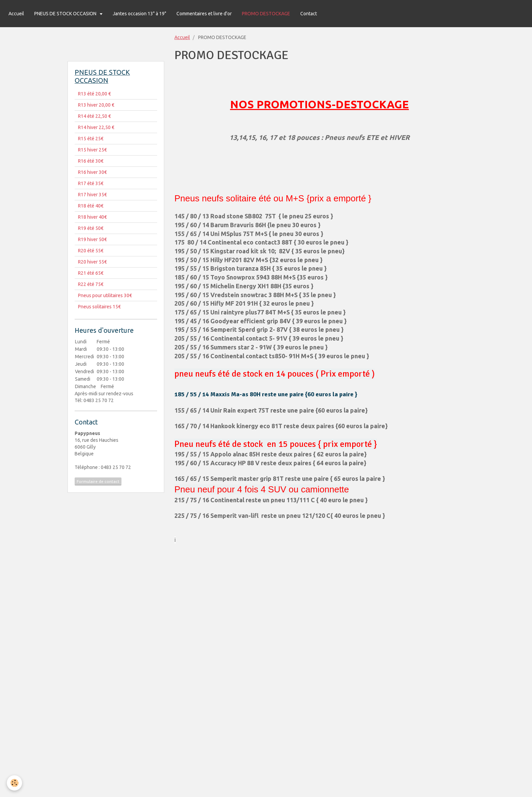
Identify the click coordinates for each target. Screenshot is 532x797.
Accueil (16, 14)
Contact (309, 14)
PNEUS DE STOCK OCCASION (66, 14)
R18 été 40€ (91, 206)
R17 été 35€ (91, 183)
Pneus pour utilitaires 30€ (105, 295)
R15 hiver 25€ (92, 150)
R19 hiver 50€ (92, 239)
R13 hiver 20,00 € (96, 105)
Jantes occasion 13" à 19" (139, 14)
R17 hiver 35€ (92, 195)
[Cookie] (14, 783)
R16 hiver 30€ (92, 172)
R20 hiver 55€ (92, 262)
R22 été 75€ (91, 284)
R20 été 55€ (91, 251)
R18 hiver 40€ (92, 217)
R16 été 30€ (91, 161)
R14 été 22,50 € (94, 116)
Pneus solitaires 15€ (99, 307)
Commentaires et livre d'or (204, 14)
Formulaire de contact (98, 481)
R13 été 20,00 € (94, 94)
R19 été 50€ (91, 228)
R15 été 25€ (91, 139)
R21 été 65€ (91, 273)
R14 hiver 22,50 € (96, 127)
